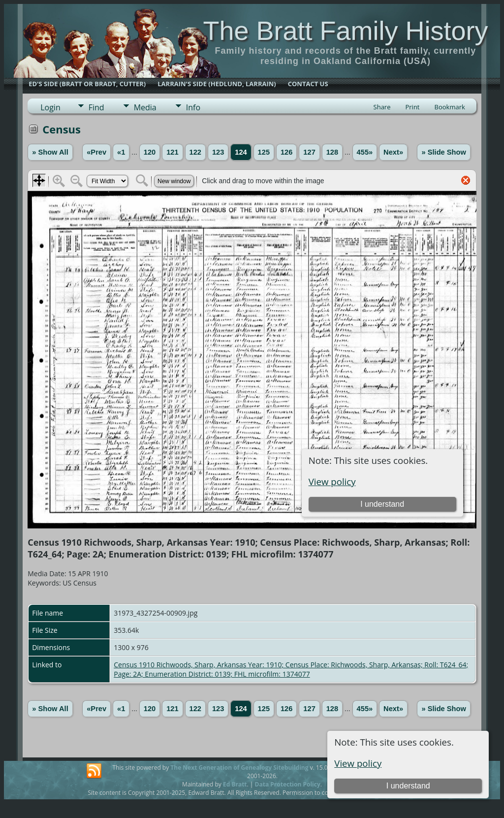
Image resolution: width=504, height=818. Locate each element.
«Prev (96, 152)
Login (50, 107)
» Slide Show (443, 152)
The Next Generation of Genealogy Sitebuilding (239, 768)
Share (382, 107)
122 (195, 152)
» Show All (50, 152)
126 (286, 152)
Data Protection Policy (288, 784)
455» (365, 152)
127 (309, 152)
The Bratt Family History (345, 31)
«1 (121, 152)
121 (172, 152)
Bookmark (450, 107)
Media (145, 107)
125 (264, 152)
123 (218, 152)
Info (193, 107)
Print (412, 107)
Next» (393, 152)
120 (150, 152)
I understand (408, 786)
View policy (358, 763)
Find (96, 107)
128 (332, 152)
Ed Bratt (235, 784)
